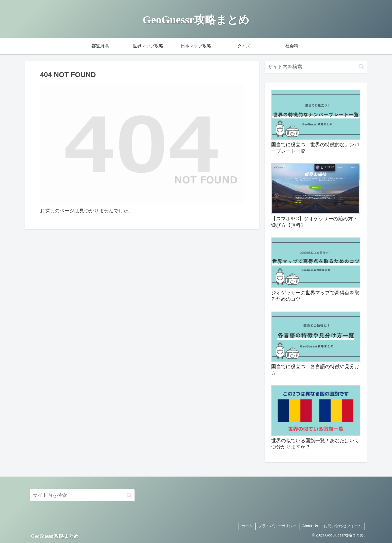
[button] (361, 67)
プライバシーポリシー (277, 526)
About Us (310, 526)
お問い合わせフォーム (343, 526)
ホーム (247, 526)
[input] (316, 67)
